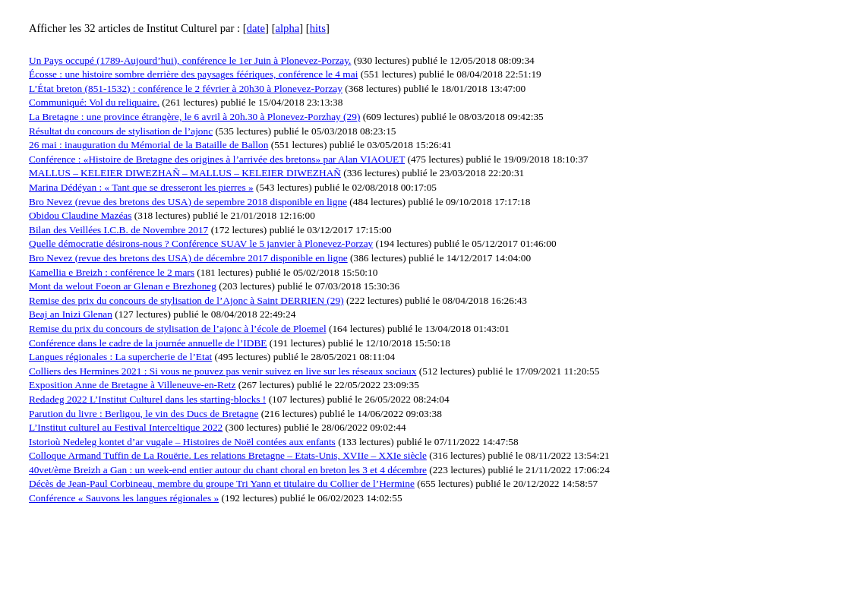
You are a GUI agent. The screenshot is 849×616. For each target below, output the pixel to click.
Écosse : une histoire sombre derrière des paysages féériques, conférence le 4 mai (193, 74)
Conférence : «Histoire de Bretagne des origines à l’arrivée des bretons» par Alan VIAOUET (217, 159)
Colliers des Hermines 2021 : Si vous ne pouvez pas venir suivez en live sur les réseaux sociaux (223, 371)
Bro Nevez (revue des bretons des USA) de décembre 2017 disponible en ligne (188, 258)
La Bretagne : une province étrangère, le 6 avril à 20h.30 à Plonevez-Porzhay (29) (194, 117)
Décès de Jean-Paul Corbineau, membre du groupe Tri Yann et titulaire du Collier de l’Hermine (222, 483)
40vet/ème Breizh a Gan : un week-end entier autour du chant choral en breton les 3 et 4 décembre (228, 470)
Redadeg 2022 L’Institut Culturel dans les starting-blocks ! (147, 399)
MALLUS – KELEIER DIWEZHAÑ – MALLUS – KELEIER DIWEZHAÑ (185, 173)
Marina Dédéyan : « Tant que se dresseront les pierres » (141, 187)
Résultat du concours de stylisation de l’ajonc (121, 131)
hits (318, 28)
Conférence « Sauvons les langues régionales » (124, 498)
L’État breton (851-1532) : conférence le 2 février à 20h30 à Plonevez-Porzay (186, 88)
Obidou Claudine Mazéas (80, 215)
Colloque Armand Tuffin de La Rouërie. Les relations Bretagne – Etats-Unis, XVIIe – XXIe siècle (228, 455)
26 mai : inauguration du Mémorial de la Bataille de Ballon (148, 145)
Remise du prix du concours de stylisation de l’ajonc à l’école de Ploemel (178, 329)
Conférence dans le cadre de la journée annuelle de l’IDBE (148, 343)
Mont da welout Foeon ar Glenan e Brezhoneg (123, 286)
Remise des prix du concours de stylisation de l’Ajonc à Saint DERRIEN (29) (186, 300)
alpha (288, 28)
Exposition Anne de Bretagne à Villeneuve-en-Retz (132, 385)
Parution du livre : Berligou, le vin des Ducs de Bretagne (144, 414)
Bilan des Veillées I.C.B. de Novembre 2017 (118, 230)
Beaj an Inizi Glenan (71, 314)
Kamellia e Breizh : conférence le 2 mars (112, 272)
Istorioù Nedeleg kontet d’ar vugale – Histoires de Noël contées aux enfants (182, 442)
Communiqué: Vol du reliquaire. (94, 102)
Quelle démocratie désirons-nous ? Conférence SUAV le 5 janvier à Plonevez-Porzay (201, 243)
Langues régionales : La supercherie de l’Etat (120, 357)
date (256, 28)
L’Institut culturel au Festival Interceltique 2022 (126, 427)
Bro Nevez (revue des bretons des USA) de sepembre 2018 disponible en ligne (188, 202)
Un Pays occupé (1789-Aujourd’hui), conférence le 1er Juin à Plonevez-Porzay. (190, 60)
